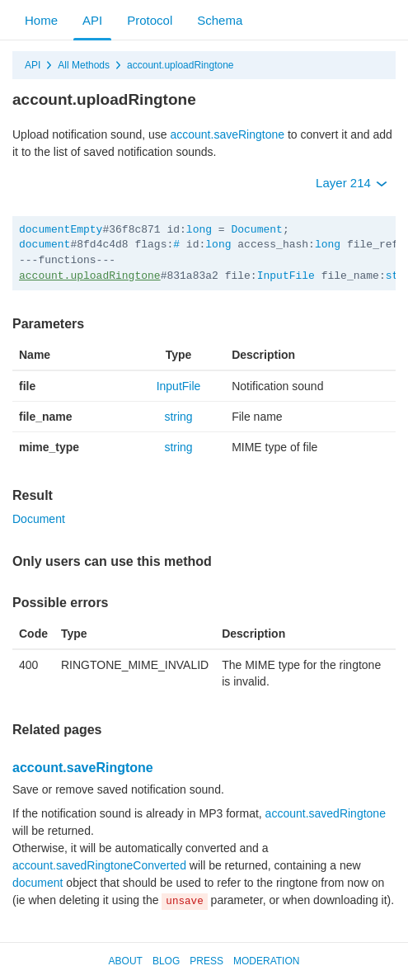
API (92, 20)
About (126, 961)
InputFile (286, 276)
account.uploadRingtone (180, 65)
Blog (166, 961)
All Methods (84, 65)
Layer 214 (352, 183)
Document (256, 230)
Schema (220, 20)
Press (206, 961)
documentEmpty (61, 230)
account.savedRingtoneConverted (99, 865)
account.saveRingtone (227, 134)
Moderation (266, 961)
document (45, 245)
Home (41, 20)
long (199, 230)
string (178, 417)
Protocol (150, 20)
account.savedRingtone (326, 813)
